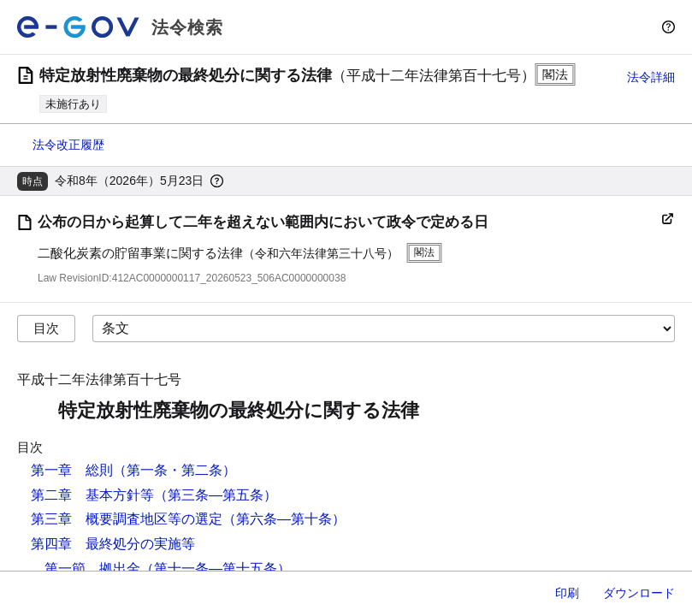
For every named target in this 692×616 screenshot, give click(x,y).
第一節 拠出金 (92, 569)
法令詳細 (651, 77)
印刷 (567, 593)
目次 (46, 328)
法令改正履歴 (68, 145)
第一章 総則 (72, 470)
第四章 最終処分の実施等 (113, 544)
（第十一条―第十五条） (216, 569)
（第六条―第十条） (284, 519)
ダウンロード (639, 593)
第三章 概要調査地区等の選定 (127, 519)
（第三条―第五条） (216, 495)
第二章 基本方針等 (92, 495)
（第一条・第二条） (174, 470)
